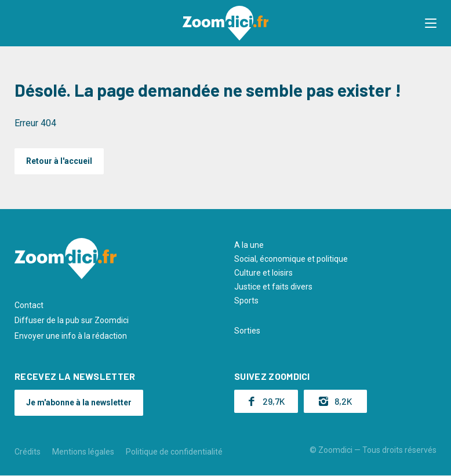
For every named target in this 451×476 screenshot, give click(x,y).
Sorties (247, 331)
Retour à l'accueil (59, 161)
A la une (249, 245)
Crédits (28, 452)
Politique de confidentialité (174, 452)
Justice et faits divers (273, 287)
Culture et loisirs (263, 273)
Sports (246, 301)
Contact (29, 305)
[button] (431, 23)
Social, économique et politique (291, 259)
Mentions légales (83, 452)
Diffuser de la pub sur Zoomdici (72, 320)
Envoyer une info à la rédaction (71, 336)
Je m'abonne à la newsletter (79, 402)
